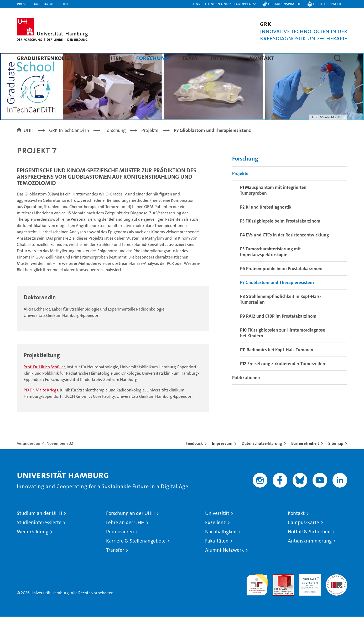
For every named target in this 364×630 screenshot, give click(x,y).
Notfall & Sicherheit (309, 545)
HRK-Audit (309, 590)
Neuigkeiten (105, 58)
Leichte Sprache (327, 4)
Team (190, 58)
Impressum (222, 457)
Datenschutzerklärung (262, 457)
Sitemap (336, 457)
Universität (217, 527)
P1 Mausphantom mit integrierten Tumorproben (273, 204)
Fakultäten (217, 554)
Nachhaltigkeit (221, 545)
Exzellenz (215, 536)
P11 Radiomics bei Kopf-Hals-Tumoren (277, 363)
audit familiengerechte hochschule (257, 596)
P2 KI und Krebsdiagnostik (266, 220)
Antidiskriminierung (310, 554)
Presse (23, 4)
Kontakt (262, 58)
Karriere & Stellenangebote (136, 554)
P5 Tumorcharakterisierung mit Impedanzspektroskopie (270, 265)
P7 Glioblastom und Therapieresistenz (277, 296)
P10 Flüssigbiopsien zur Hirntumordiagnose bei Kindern (283, 346)
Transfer (115, 563)
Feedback (194, 457)
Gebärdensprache (285, 4)
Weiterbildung (33, 545)
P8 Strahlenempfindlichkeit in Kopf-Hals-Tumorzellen (281, 313)
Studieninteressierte (39, 536)
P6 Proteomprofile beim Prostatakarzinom (281, 282)
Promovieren (120, 545)
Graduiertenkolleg (45, 58)
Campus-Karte (303, 536)
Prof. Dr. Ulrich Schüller (44, 380)
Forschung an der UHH (130, 527)
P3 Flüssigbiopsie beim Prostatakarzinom (280, 234)
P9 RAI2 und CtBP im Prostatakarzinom (278, 329)
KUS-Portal (44, 4)
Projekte (240, 187)
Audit (278, 590)
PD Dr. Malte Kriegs (41, 403)
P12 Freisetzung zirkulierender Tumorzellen (283, 377)
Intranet (223, 58)
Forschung (152, 58)
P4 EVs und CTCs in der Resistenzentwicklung (284, 248)
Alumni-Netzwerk (224, 563)
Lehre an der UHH (125, 536)
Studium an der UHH (39, 527)
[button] (225, 4)
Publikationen (246, 391)
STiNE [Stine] (64, 4)
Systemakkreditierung (337, 590)
